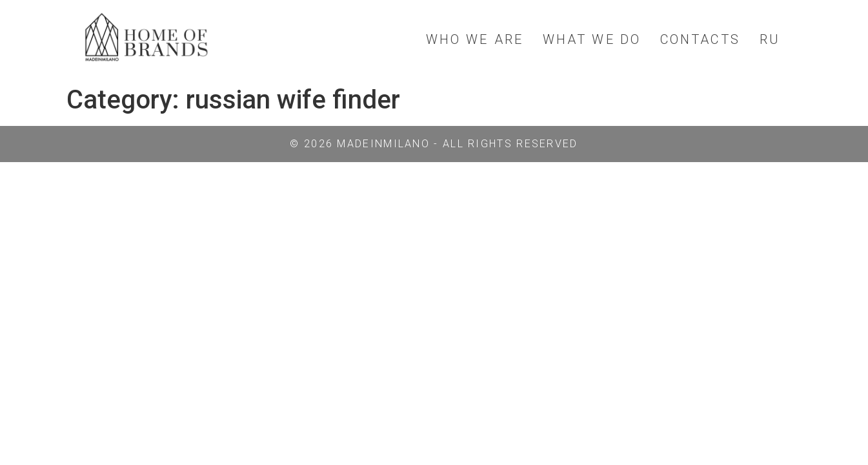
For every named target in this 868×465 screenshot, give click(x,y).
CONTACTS (700, 39)
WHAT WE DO (592, 39)
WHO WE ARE (475, 39)
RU (770, 39)
